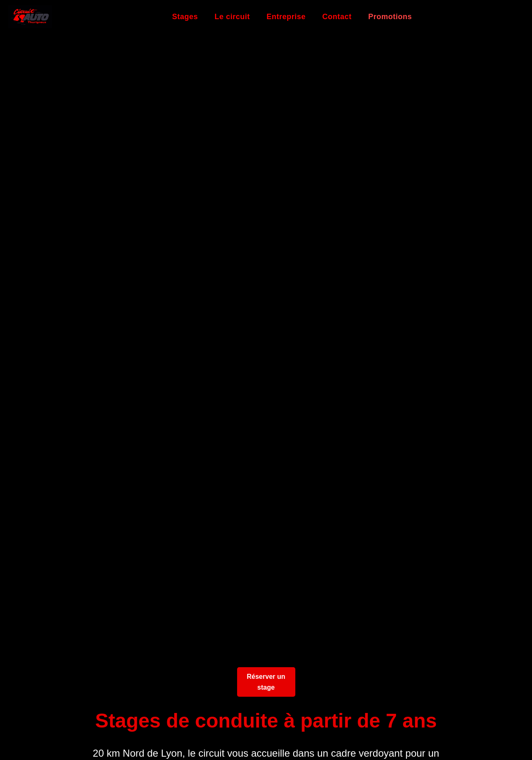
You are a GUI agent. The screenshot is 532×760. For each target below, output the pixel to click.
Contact (337, 17)
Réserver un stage (266, 682)
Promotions (390, 17)
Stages (185, 17)
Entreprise (286, 17)
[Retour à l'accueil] (30, 17)
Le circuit (232, 17)
